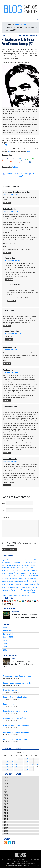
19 (7, 767)
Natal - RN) (10, 585)
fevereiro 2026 (9, 634)
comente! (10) (10, 174)
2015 (6, 810)
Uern (19, 596)
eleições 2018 (21, 568)
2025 (6, 780)
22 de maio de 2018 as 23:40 (11, 211)
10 (33, 762)
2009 (5, 644)
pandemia (26, 585)
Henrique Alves (33, 576)
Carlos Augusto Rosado (18, 563)
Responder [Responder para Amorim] (9, 280)
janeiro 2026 (8, 637)
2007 (5, 650)
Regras (18, 859)
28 (17, 770)
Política (23, 25)
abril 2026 (7, 628)
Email (3, 510)
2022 (6, 789)
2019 (6, 798)
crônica (27, 565)
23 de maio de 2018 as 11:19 (15, 287)
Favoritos (37, 859)
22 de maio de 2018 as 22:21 (11, 194)
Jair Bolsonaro (13, 578)
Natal (3, 584)
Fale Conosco (25, 861)
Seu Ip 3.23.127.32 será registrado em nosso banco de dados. (19, 545)
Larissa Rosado (32, 578)
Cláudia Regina (11, 565)
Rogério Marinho (22, 593)
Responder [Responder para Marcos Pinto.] (7, 453)
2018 (6, 801)
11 (38, 762)
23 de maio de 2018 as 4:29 (10, 313)
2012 (6, 819)
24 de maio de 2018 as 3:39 (10, 409)
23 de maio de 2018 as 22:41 (11, 372)
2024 (6, 783)
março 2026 (8, 631)
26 (7, 770)
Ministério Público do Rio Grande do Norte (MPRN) (14, 582)
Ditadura (14, 658)
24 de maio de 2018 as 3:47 (10, 461)
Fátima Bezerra (14, 573)
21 (17, 767)
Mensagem (5, 517)
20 (12, 767)
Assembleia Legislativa (18, 560)
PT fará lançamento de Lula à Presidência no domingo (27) (18, 42)
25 (38, 767)
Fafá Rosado (10, 571)
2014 (6, 813)
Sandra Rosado (13, 596)
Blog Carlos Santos (11, 9)
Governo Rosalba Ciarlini (20, 576)
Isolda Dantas (5, 578)
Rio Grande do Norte (28, 590)
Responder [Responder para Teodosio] (7, 400)
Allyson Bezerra (7, 560)
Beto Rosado (8, 563)
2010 (5, 640)
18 (38, 764)
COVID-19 (20, 565)
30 (27, 770)
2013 (6, 816)
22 (22, 767)
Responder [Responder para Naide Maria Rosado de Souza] (7, 203)
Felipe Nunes (15, 612)
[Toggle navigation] (5, 18)
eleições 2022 (30, 568)
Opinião (24, 859)
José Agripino (23, 578)
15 (22, 764)
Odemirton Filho (18, 585)
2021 (6, 792)
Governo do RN (34, 573)
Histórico (17, 861)
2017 (6, 804)
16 (27, 764)
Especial (30, 859)
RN (3, 593)
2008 (5, 647)
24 (33, 767)
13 (12, 764)
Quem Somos (10, 859)
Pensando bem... (13, 587)
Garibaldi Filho (25, 573)
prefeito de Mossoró (26, 588)
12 (7, 764)
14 (17, 764)
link (20, 174)
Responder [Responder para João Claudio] (7, 253)
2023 (6, 786)
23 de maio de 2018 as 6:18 (13, 260)
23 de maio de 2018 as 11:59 (11, 350)
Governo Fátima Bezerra (7, 576)
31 (33, 770)
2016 (6, 807)
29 (22, 770)
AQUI (7, 145)
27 (12, 770)
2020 (6, 795)
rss (26, 174)
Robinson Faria (11, 593)
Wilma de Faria (26, 596)
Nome (4, 503)
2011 (6, 822)
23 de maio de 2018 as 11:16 (13, 333)
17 (33, 764)
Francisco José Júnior (23, 570)
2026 (6, 777)
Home (17, 25)
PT (19, 590)
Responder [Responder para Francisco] (7, 326)
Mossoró (31, 581)
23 (27, 767)
